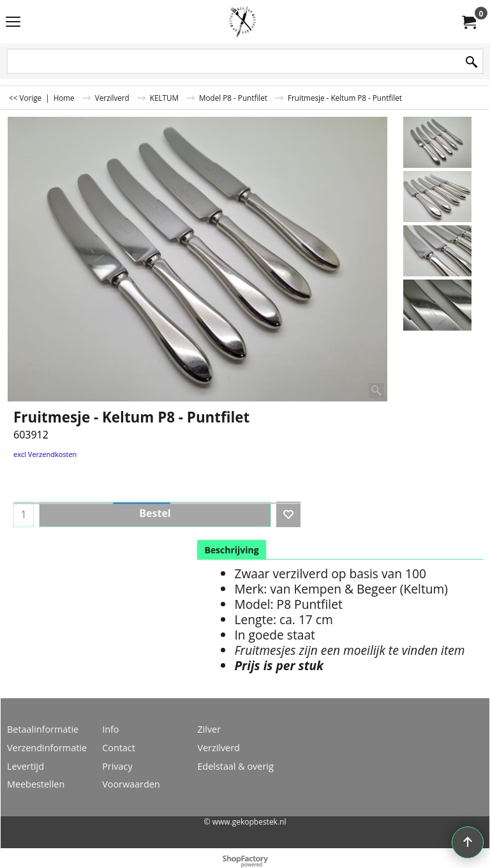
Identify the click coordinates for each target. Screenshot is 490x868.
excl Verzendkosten (45, 454)
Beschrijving (231, 550)
